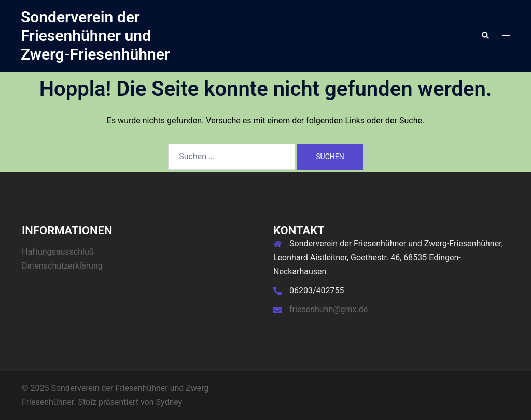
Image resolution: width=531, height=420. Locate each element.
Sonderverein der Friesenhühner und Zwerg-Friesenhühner (95, 36)
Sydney (169, 402)
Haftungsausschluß (58, 252)
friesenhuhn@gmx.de (329, 309)
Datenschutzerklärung (62, 266)
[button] (485, 36)
